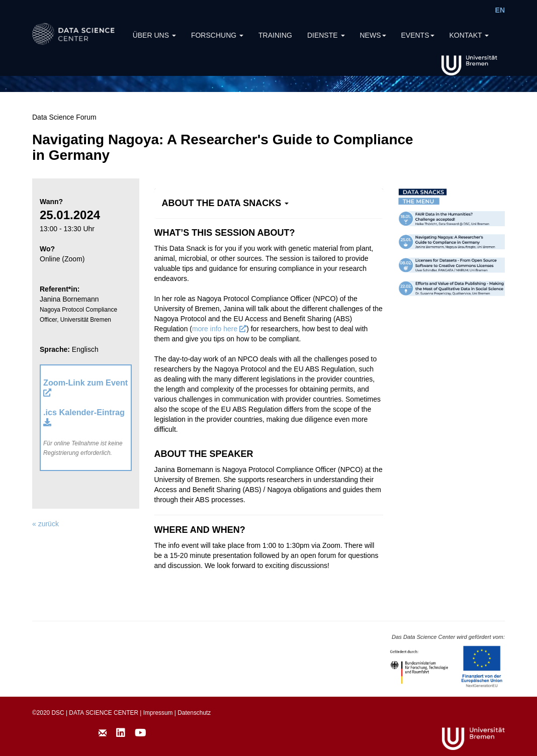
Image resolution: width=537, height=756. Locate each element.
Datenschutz (194, 713)
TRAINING (275, 35)
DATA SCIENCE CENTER (104, 713)
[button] (226, 203)
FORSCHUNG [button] (217, 35)
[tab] (269, 204)
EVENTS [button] (418, 35)
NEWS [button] (373, 35)
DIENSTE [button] (326, 35)
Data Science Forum (64, 117)
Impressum (158, 713)
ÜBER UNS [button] (154, 35)
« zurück (46, 524)
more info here (219, 329)
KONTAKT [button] (469, 35)
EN (500, 10)
